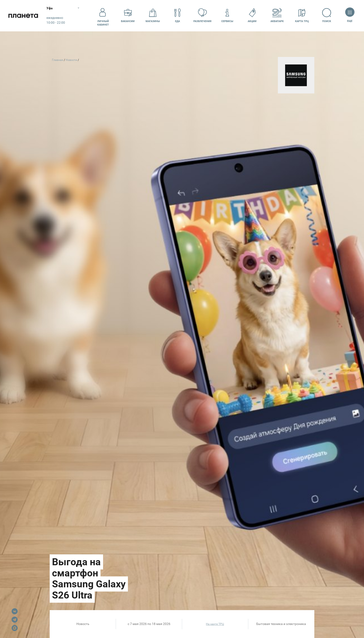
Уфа (50, 8)
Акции (252, 15)
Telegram (15, 620)
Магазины (153, 15)
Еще (350, 15)
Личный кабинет (103, 16)
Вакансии (128, 15)
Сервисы (227, 15)
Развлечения (202, 15)
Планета (23, 16)
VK (15, 611)
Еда (178, 15)
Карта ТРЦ (302, 15)
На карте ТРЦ (215, 624)
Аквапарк (277, 15)
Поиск (327, 15)
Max (15, 628)
